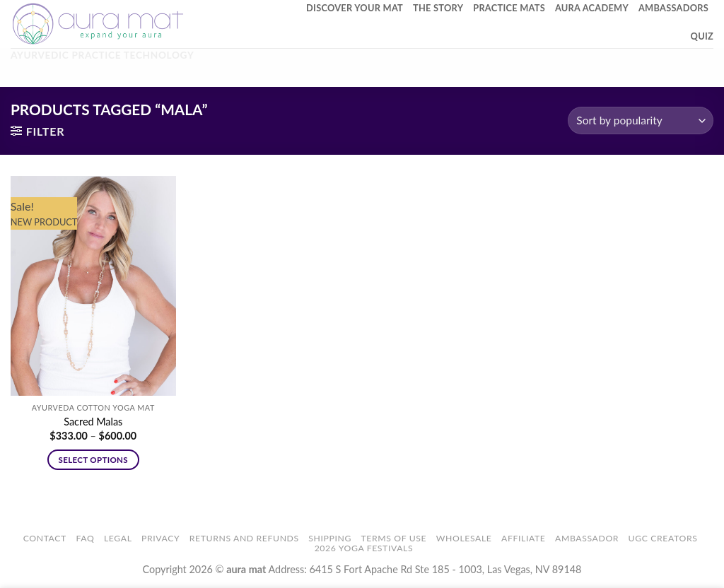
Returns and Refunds (244, 538)
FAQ (85, 538)
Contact (45, 538)
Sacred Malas (93, 422)
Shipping (330, 538)
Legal (118, 538)
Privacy (160, 538)
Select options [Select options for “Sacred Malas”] (93, 460)
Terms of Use (394, 538)
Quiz (702, 36)
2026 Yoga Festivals (364, 548)
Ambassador (587, 538)
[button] (37, 131)
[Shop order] (641, 120)
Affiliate (523, 538)
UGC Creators (663, 538)
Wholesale (464, 538)
